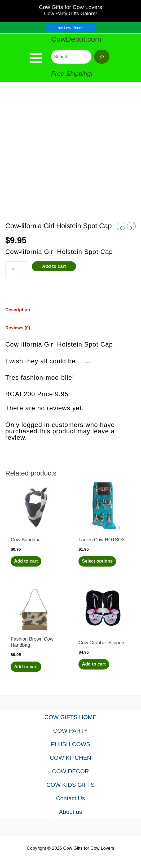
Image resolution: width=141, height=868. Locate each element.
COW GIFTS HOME (71, 717)
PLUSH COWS (70, 744)
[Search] (102, 57)
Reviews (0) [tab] (18, 328)
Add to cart (54, 266)
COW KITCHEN (70, 758)
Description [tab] (18, 310)
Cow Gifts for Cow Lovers (70, 7)
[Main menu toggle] (36, 58)
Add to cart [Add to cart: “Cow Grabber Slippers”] (94, 664)
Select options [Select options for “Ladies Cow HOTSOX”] (97, 561)
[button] (70, 28)
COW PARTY (70, 731)
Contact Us (71, 798)
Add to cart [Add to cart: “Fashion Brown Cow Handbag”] (26, 667)
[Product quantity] (13, 270)
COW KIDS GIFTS (70, 785)
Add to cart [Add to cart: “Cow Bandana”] (26, 561)
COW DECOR (70, 771)
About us (71, 812)
